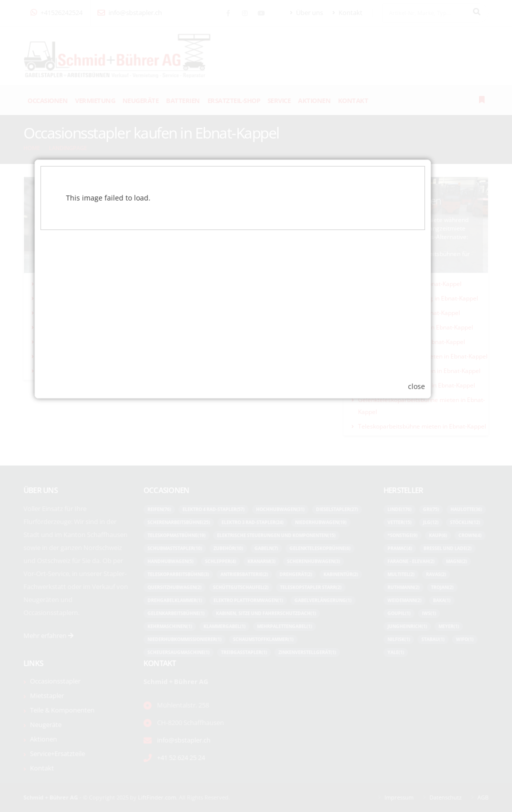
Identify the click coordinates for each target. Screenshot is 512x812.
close (440, 508)
